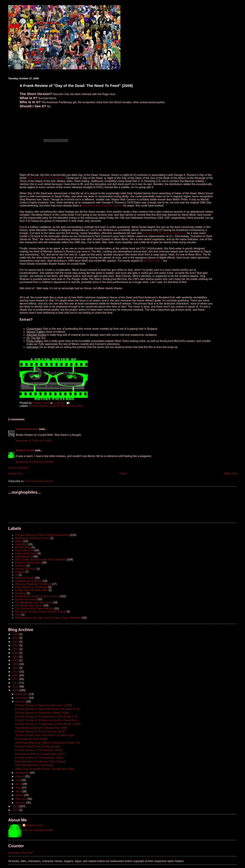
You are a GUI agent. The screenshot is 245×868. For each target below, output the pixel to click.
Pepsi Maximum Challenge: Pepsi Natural (40, 761)
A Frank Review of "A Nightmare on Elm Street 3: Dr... (47, 717)
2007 (16, 810)
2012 (16, 679)
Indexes (20, 572)
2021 (16, 649)
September (23, 773)
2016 (16, 664)
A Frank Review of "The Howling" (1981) (39, 758)
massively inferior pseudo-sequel (102, 206)
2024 (16, 642)
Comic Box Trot (24, 550)
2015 (16, 668)
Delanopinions (24, 556)
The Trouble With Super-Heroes (34, 609)
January (21, 803)
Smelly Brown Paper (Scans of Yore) (37, 596)
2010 (16, 687)
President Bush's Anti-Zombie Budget (38, 746)
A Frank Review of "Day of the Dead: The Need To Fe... (48, 709)
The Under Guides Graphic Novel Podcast (40, 612)
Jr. (16, 575)
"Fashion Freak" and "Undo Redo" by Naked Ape (44, 735)
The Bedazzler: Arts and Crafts (34, 602)
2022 (16, 645)
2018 (16, 660)
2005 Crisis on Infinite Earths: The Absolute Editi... (45, 769)
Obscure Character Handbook (33, 584)
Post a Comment (18, 468)
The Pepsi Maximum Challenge (34, 765)
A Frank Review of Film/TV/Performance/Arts (56, 406)
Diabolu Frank (25, 450)
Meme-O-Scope (25, 578)
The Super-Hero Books (29, 605)
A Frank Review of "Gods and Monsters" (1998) (44, 705)
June (19, 784)
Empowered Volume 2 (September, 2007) (40, 754)
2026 (16, 634)
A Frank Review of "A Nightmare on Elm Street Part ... (47, 720)
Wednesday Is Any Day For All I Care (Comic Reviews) (48, 618)
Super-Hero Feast (26, 599)
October (21, 702)
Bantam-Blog (23, 547)
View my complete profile (38, 830)
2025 (16, 638)
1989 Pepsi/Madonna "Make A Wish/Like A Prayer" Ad (47, 743)
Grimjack (20, 566)
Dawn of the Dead (26, 553)
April (19, 791)
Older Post (230, 473)
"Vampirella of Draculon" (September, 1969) (41, 728)
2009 (16, 690)
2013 (16, 675)
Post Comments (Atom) (39, 481)
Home (123, 473)
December (22, 694)
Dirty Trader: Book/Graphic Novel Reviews (40, 560)
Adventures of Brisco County (32, 538)
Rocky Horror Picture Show (31, 590)
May (19, 788)
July (18, 780)
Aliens (19, 541)
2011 (16, 683)
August (20, 776)
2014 (16, 672)
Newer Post (15, 473)
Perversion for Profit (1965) (31, 739)
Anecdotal (21, 544)
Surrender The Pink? (21, 853)
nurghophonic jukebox (28, 581)
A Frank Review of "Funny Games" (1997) (40, 731)
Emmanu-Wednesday (28, 563)
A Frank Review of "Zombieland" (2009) (39, 750)
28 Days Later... (153, 261)
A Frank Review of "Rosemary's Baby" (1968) (42, 713)
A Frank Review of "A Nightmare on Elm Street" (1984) (48, 724)
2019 (16, 657)
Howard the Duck (25, 569)
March (20, 795)
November (22, 698)
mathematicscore (27, 429)
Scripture (20, 593)
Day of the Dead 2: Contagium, (47, 178)
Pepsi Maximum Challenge (31, 587)
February (21, 799)
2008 (16, 806)
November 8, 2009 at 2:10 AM (34, 441)
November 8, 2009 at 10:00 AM (34, 462)
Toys (18, 615)
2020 (16, 653)
